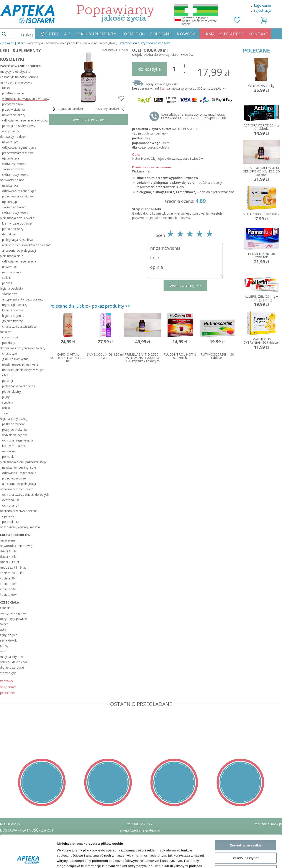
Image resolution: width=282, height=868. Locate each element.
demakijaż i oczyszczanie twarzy (23, 348)
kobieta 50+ (8, 589)
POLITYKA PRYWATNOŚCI (21, 837)
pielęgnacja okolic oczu (18, 386)
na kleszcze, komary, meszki (20, 527)
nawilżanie (9, 267)
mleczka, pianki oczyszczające (23, 370)
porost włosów (13, 104)
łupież (6, 88)
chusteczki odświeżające (19, 326)
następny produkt (110, 109)
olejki (6, 375)
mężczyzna (8, 540)
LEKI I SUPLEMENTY (96, 34)
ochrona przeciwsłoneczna (19, 511)
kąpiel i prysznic (13, 310)
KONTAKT (259, 34)
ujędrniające (11, 158)
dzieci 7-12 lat (10, 562)
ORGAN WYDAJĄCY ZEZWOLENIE (27, 849)
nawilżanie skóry (14, 115)
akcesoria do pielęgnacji (19, 250)
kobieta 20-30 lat (12, 573)
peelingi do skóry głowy (19, 126)
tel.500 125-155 (140, 824)
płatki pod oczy (13, 229)
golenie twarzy (12, 321)
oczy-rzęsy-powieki (13, 619)
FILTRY (52, 34)
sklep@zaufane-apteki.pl (140, 830)
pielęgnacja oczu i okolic (17, 218)
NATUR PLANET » (184, 129)
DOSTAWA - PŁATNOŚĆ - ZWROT (27, 830)
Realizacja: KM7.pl (268, 824)
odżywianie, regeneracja (19, 261)
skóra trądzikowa (14, 164)
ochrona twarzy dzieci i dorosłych (25, 495)
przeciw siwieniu (13, 109)
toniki (6, 408)
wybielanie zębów (15, 435)
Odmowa (246, 692)
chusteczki (9, 354)
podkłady (9, 343)
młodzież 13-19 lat (13, 567)
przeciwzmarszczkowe (18, 153)
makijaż (5, 332)
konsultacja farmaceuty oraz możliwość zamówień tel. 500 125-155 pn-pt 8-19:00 (193, 116)
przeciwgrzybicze (14, 478)
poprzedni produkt (67, 109)
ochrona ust (11, 500)
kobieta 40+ (8, 584)
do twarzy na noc (12, 180)
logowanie (262, 5)
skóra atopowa (13, 169)
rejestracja (263, 10)
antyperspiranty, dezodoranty (23, 299)
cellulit (7, 278)
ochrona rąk (11, 505)
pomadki (8, 457)
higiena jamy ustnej (14, 419)
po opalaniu (10, 522)
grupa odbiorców (15, 535)
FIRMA (208, 34)
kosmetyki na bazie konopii (19, 77)
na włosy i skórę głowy (16, 82)
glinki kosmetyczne (15, 359)
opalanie (8, 516)
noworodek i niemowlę (16, 546)
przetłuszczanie (13, 93)
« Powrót (7, 43)
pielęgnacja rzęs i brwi (18, 240)
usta (3, 629)
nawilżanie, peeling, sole (19, 467)
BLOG (5, 855)
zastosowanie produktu (21, 66)
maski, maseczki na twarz (20, 364)
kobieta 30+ (8, 578)
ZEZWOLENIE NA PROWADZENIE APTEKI (33, 843)
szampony (9, 294)
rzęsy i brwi (10, 337)
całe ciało (7, 608)
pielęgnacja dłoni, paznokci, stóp (23, 462)
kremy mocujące (14, 446)
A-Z (68, 34)
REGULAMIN (10, 824)
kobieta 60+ (8, 595)
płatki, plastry (11, 391)
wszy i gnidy (11, 131)
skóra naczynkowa (15, 175)
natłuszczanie (12, 272)
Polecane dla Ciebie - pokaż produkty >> (90, 306)
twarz (4, 624)
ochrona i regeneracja (18, 440)
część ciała (10, 602)
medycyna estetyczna (15, 71)
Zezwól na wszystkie (246, 667)
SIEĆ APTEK (232, 34)
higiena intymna (13, 316)
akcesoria (9, 451)
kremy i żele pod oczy (17, 223)
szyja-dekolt (8, 640)
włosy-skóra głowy (13, 613)
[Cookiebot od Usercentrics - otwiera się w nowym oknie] (28, 712)
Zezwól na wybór (246, 680)
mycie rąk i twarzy (15, 305)
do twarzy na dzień (13, 137)
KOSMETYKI (133, 34)
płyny (6, 397)
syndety (8, 402)
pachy (4, 646)
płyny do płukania (14, 429)
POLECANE (161, 34)
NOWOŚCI (187, 34)
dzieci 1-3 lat (9, 551)
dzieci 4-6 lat (9, 557)
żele (5, 413)
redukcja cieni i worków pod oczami (25, 245)
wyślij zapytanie (89, 119)
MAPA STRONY (12, 861)
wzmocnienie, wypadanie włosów (145, 43)
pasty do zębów (13, 424)
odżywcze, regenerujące (19, 147)
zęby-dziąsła (9, 635)
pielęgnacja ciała (12, 256)
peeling (7, 283)
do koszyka (149, 69)
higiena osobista (11, 288)
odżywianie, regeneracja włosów (25, 120)
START (21, 43)
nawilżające (10, 142)
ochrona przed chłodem (17, 489)
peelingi (7, 381)
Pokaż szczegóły (231, 711)
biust (3, 651)
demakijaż (9, 234)
